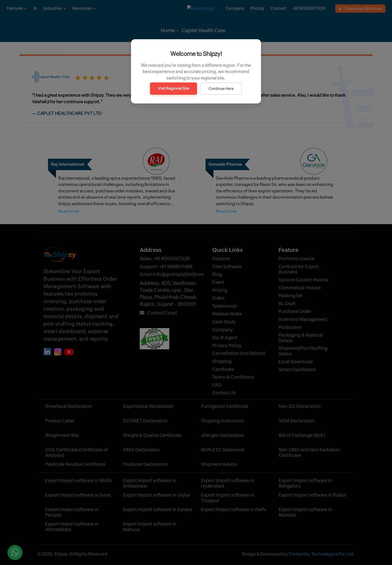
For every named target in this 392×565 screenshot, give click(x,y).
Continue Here (221, 89)
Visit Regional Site (173, 88)
